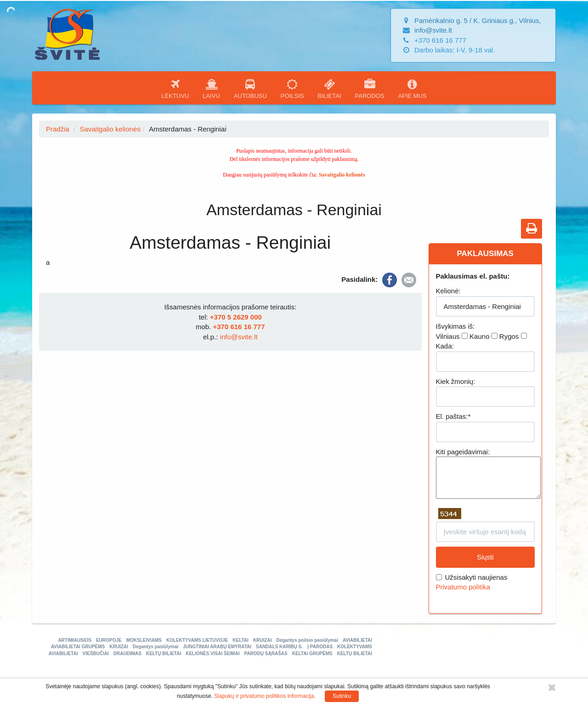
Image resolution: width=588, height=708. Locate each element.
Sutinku (342, 696)
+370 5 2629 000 (236, 317)
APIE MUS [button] (413, 89)
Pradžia (58, 129)
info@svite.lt (433, 30)
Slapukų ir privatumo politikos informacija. (265, 696)
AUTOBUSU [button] (250, 89)
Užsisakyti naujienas (472, 577)
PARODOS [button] (370, 89)
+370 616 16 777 (239, 327)
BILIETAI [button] (329, 89)
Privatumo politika (463, 587)
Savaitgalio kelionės (110, 129)
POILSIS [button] (292, 89)
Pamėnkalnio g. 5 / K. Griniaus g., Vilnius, (478, 20)
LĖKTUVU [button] (175, 89)
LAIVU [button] (211, 89)
